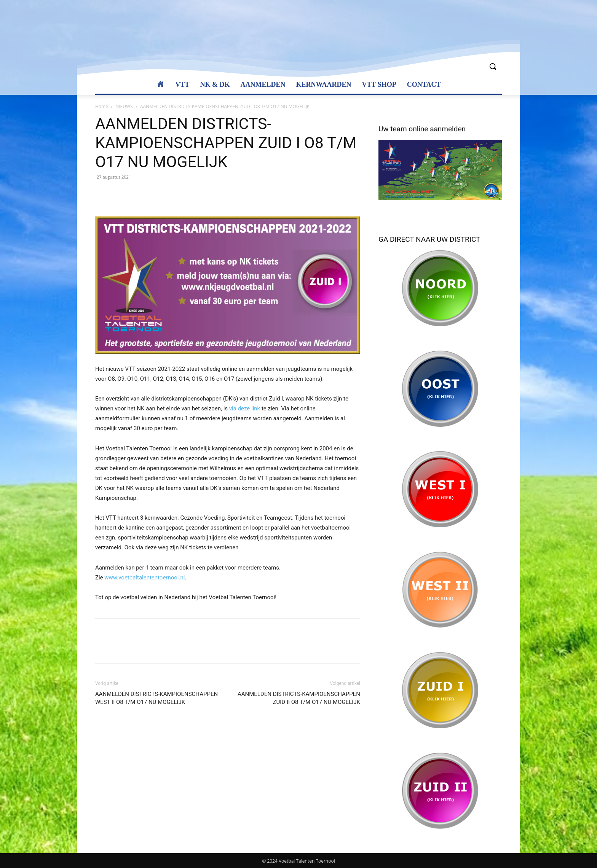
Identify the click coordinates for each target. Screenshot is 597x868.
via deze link (245, 408)
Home (102, 106)
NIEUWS (124, 106)
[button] (493, 66)
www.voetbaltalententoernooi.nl (144, 578)
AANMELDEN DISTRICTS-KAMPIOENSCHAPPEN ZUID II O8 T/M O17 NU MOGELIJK (299, 698)
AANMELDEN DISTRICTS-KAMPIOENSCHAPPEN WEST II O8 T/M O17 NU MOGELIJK (156, 698)
